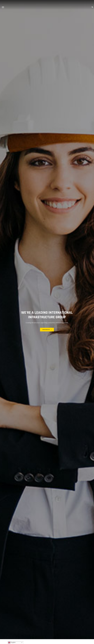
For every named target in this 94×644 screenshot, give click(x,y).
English (12, 643)
